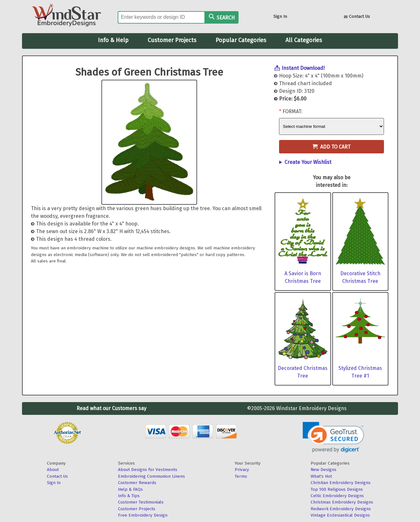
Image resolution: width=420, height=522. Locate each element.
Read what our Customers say (111, 408)
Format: (292, 111)
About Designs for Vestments (148, 470)
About (53, 470)
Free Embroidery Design (143, 515)
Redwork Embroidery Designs (341, 509)
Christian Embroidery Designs (341, 483)
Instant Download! (303, 68)
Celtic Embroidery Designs (337, 496)
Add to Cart (332, 147)
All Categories (304, 40)
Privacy (242, 470)
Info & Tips (129, 496)
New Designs (324, 470)
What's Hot (321, 476)
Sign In (280, 16)
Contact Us (357, 17)
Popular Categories (241, 40)
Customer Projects (172, 40)
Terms (241, 476)
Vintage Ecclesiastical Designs (340, 515)
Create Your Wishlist (308, 162)
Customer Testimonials (141, 502)
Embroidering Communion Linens (151, 476)
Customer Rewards (137, 483)
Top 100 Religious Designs (337, 489)
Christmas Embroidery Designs (342, 502)
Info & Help (113, 40)
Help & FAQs (130, 489)
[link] (333, 437)
